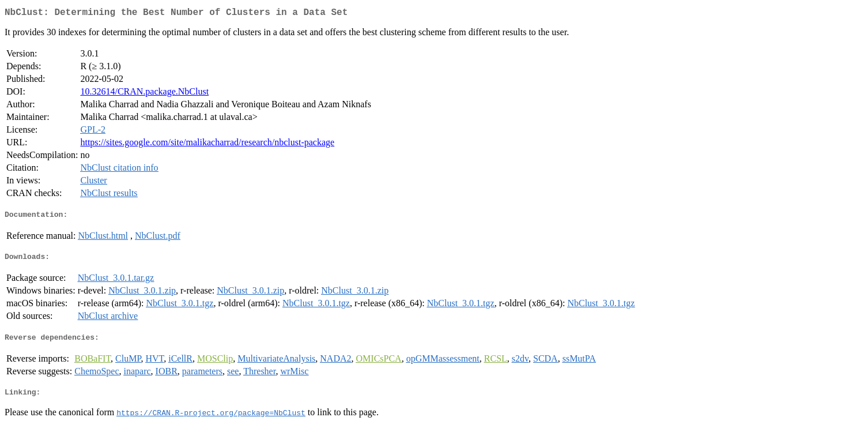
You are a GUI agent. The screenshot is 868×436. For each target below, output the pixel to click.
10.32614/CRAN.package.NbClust (144, 94)
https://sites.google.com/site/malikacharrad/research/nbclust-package (207, 144)
